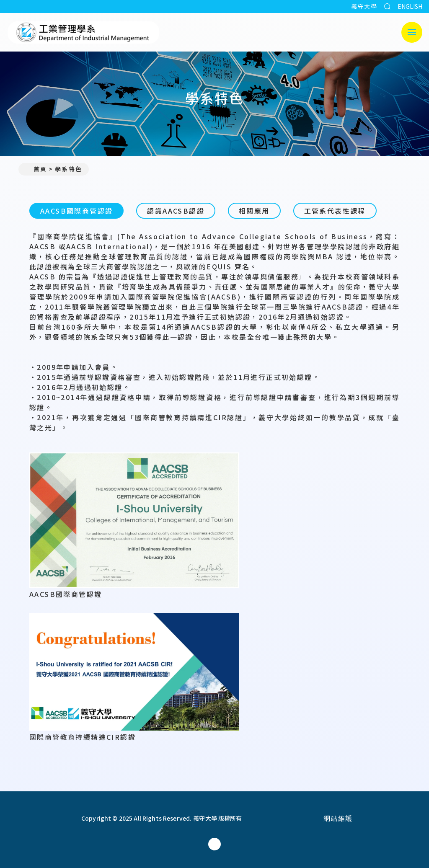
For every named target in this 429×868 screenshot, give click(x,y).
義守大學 (364, 6)
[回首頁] (38, 818)
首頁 (36, 169)
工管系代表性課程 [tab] (335, 211)
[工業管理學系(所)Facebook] (214, 844)
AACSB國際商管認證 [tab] (76, 211)
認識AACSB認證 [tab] (176, 211)
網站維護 (338, 818)
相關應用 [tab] (254, 211)
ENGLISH (410, 6)
